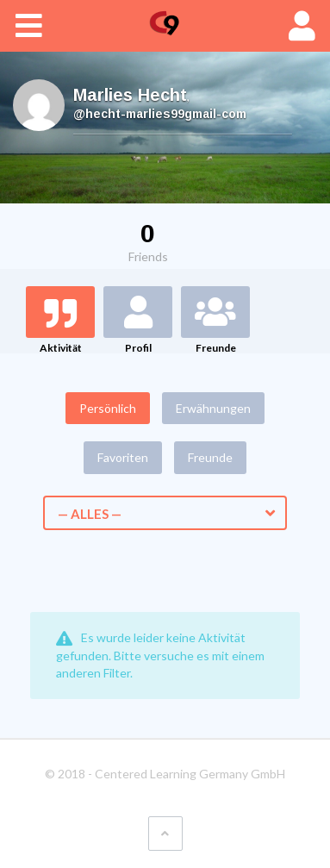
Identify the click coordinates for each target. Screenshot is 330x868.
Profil (138, 348)
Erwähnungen (213, 408)
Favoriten (123, 457)
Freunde (216, 348)
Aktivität (61, 348)
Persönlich (108, 408)
